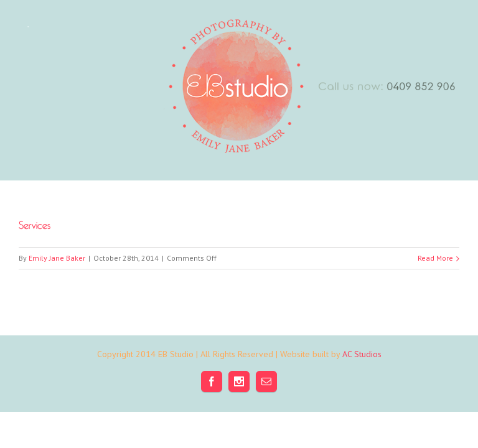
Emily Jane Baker (57, 258)
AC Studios (362, 354)
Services (35, 223)
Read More (435, 258)
